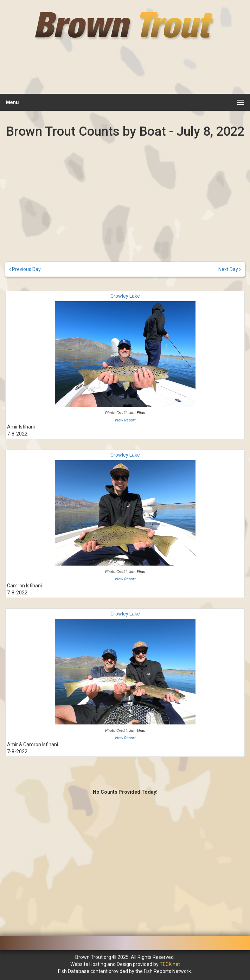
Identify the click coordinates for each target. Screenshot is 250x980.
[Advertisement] (124, 72)
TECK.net (170, 964)
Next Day (230, 269)
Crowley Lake (125, 296)
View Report (125, 420)
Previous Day (25, 269)
